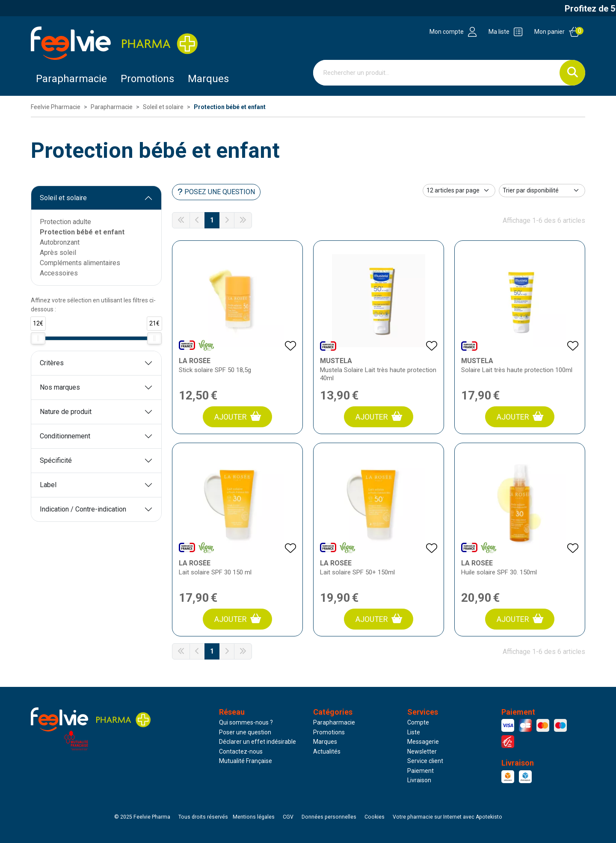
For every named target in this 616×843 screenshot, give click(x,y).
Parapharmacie (71, 79)
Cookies (375, 817)
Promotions (329, 732)
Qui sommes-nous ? (246, 722)
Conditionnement (65, 436)
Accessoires (59, 273)
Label (48, 485)
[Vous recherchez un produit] (437, 73)
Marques (208, 79)
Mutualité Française (246, 761)
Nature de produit (66, 412)
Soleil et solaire (63, 198)
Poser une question (245, 732)
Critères (52, 363)
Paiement (421, 771)
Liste (414, 732)
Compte (418, 722)
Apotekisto (447, 817)
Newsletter (422, 751)
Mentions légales (254, 817)
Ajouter (238, 416)
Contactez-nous (241, 751)
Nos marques (60, 387)
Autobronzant (60, 242)
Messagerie (423, 742)
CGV (288, 817)
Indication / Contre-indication (83, 509)
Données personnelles (329, 817)
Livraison (419, 780)
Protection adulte (65, 222)
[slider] (38, 338)
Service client (425, 761)
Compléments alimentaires (80, 263)
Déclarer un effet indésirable (258, 742)
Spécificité (56, 460)
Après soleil (58, 253)
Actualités (327, 751)
